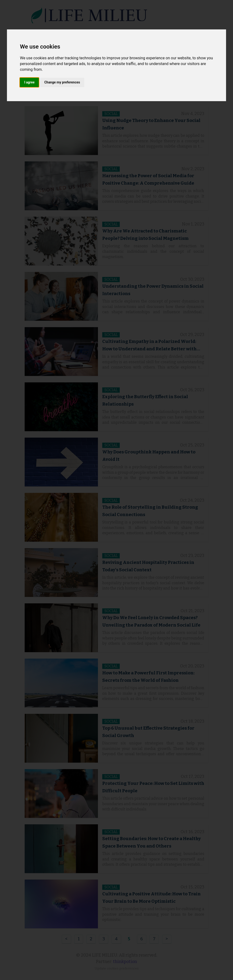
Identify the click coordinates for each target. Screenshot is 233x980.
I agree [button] (29, 82)
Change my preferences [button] (62, 82)
